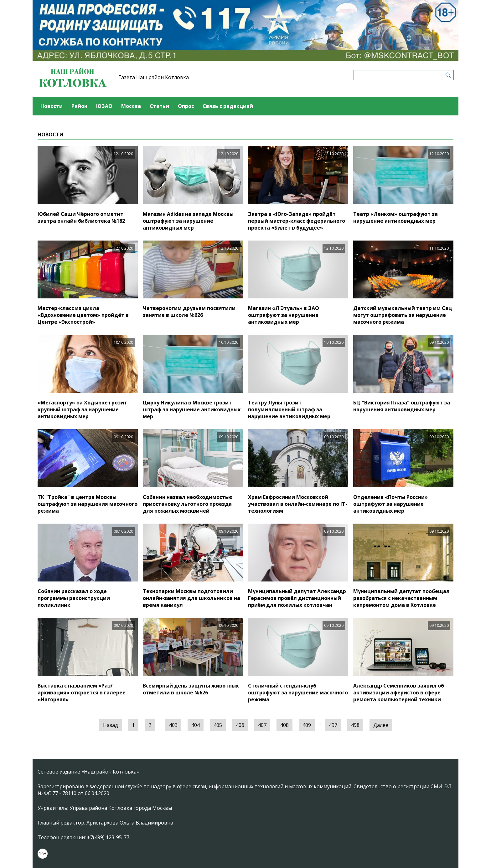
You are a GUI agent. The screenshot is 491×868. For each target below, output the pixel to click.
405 (218, 725)
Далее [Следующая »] (381, 725)
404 (196, 725)
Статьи (159, 106)
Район (79, 106)
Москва (131, 106)
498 (355, 725)
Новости (52, 106)
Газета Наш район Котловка (154, 77)
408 (284, 725)
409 (307, 725)
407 (262, 725)
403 (173, 725)
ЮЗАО (104, 106)
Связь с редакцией (228, 106)
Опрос (186, 106)
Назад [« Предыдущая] (111, 725)
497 (333, 725)
